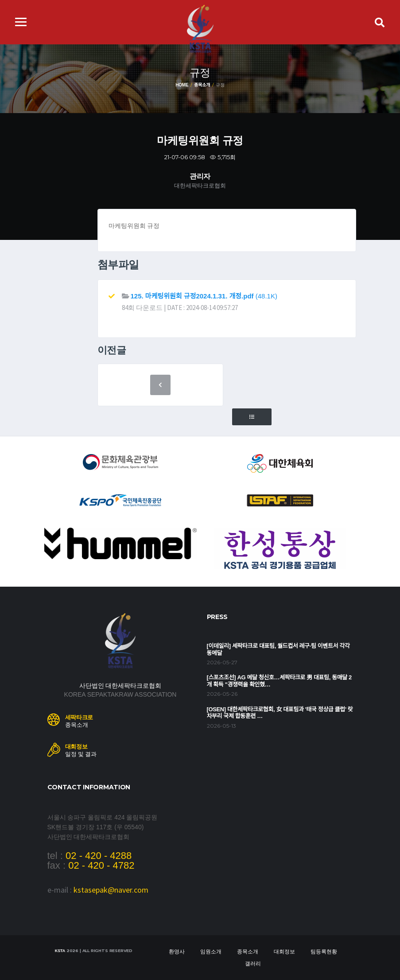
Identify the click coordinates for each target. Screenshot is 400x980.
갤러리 (253, 964)
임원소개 (211, 952)
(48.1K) (204, 296)
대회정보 (284, 952)
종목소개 (202, 85)
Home (182, 85)
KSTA (60, 951)
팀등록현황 (324, 952)
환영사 (177, 952)
